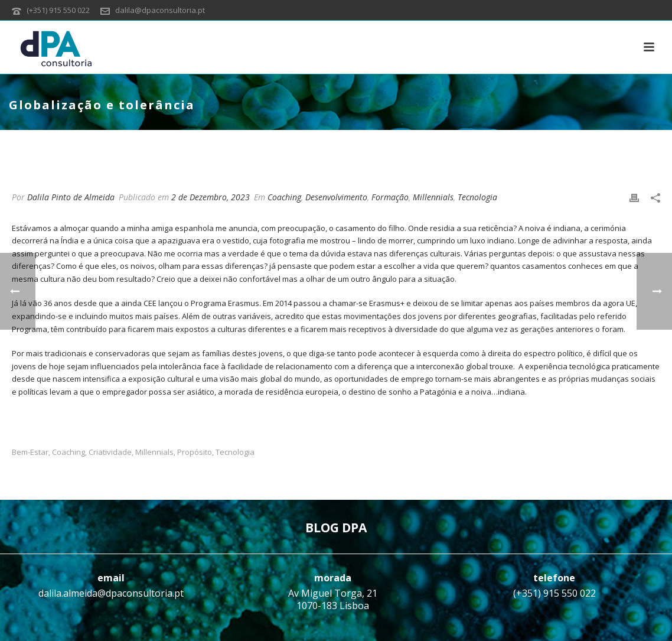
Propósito (195, 452)
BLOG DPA (336, 528)
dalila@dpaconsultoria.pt (160, 10)
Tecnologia (477, 197)
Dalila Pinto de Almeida (71, 197)
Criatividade (110, 452)
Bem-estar (30, 452)
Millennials (433, 197)
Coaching (284, 197)
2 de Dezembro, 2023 (211, 197)
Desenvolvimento (336, 197)
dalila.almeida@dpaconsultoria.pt (111, 593)
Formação (390, 197)
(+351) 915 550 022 (58, 10)
